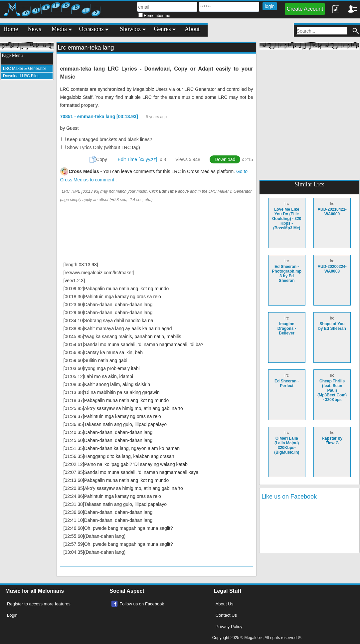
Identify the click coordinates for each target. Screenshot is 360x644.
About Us (224, 604)
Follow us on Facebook (142, 604)
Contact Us (226, 615)
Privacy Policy (229, 627)
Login (12, 615)
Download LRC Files (21, 76)
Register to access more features (39, 604)
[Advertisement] (27, 185)
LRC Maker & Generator (24, 69)
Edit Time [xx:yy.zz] (138, 159)
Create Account (305, 9)
